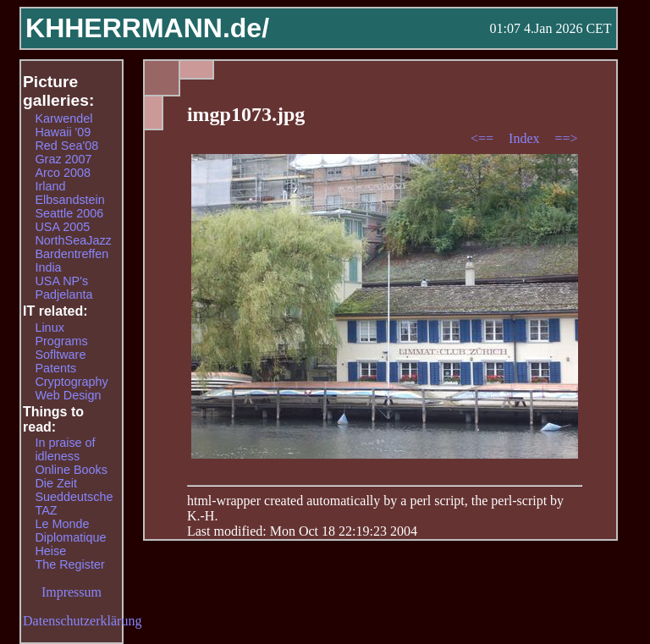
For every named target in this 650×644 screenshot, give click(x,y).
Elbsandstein (69, 200)
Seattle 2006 (69, 213)
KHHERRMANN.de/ (147, 28)
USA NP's (61, 281)
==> (567, 138)
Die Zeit (56, 483)
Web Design (68, 395)
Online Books (71, 470)
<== (484, 138)
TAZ (46, 510)
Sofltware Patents (60, 361)
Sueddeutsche (74, 497)
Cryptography (71, 382)
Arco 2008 (63, 173)
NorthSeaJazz (73, 240)
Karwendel (63, 118)
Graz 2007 (63, 159)
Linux (49, 328)
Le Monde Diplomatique (70, 531)
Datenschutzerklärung (82, 621)
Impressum (72, 592)
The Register (69, 564)
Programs (61, 341)
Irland (50, 186)
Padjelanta (63, 294)
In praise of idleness (65, 449)
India (48, 267)
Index (526, 138)
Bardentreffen (72, 254)
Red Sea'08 (66, 146)
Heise (50, 551)
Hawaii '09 (63, 132)
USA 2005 (62, 227)
